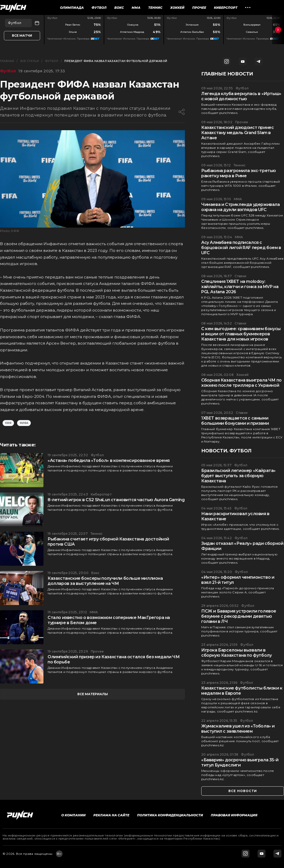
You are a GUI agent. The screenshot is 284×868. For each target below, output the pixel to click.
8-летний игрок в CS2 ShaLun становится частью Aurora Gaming (116, 500)
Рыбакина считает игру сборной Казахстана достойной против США (108, 542)
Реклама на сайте (111, 815)
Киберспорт (226, 8)
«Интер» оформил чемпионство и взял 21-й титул (238, 580)
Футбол (99, 8)
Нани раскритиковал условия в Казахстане (235, 516)
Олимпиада (72, 8)
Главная (7, 61)
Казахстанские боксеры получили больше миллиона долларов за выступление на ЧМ (105, 581)
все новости (243, 791)
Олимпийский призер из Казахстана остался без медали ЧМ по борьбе (114, 659)
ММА (136, 8)
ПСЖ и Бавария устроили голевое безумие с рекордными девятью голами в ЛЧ (239, 616)
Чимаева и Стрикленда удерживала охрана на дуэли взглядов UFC (241, 207)
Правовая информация (234, 815)
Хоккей (177, 8)
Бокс (119, 8)
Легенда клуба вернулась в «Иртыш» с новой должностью (241, 96)
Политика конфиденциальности (170, 815)
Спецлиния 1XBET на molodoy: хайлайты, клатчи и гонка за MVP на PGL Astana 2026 (240, 287)
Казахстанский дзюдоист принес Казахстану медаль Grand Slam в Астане (237, 133)
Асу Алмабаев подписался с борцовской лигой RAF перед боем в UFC (241, 248)
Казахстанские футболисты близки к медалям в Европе (242, 691)
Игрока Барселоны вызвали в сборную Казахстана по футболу (236, 653)
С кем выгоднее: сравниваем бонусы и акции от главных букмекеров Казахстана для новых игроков (241, 334)
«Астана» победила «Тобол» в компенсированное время (109, 460)
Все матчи (22, 36)
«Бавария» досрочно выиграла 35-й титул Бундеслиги (240, 762)
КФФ (8, 423)
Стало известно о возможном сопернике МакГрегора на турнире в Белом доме (109, 620)
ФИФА (24, 423)
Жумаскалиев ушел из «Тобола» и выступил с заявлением (238, 729)
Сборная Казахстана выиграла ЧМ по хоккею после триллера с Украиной (241, 383)
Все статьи (30, 61)
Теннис (155, 8)
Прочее (199, 8)
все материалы (93, 694)
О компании (73, 815)
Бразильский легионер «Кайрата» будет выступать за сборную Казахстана (238, 476)
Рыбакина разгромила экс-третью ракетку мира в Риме (239, 173)
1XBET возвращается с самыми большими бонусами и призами (235, 421)
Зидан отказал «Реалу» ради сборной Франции (242, 546)
